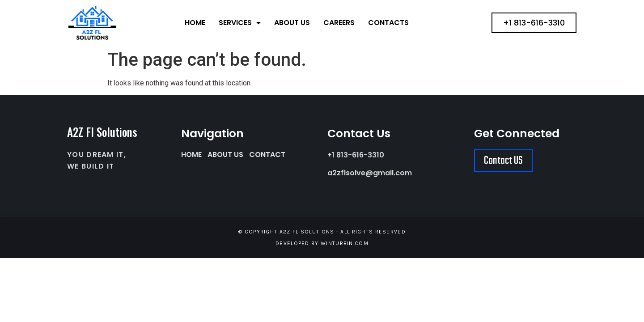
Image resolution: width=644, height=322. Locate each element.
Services (240, 23)
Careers (339, 23)
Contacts (388, 23)
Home (195, 23)
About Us (292, 23)
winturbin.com (345, 243)
